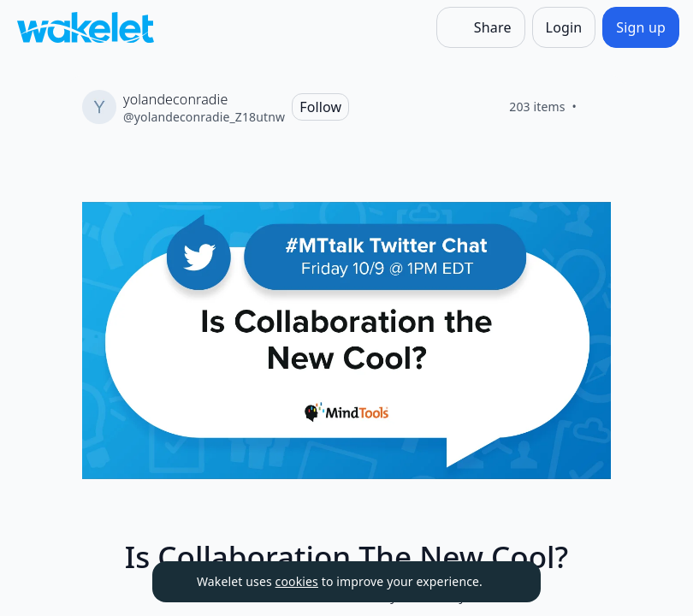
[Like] (597, 107)
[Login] (564, 27)
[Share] (481, 27)
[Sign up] (641, 27)
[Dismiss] (506, 582)
